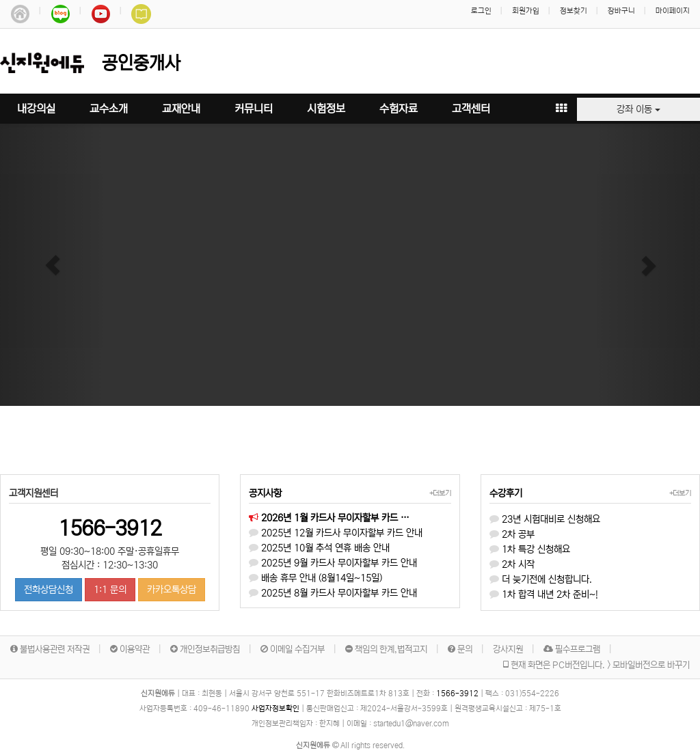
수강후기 (506, 493)
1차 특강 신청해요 (530, 549)
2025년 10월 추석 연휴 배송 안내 (319, 548)
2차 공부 (512, 534)
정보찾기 (574, 11)
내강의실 (36, 109)
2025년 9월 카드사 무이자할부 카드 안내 (333, 563)
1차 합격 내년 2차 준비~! (544, 594)
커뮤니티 (254, 109)
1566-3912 (110, 528)
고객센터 (471, 109)
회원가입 (526, 11)
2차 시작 (512, 564)
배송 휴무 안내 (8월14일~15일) (315, 578)
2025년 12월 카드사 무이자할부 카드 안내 (336, 533)
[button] (53, 265)
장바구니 (621, 11)
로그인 (481, 11)
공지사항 (265, 493)
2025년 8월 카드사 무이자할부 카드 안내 (333, 593)
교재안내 (181, 109)
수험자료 (399, 109)
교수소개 (109, 109)
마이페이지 (673, 11)
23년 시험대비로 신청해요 (545, 519)
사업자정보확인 (275, 709)
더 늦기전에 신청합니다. (541, 579)
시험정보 (326, 109)
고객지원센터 (33, 493)
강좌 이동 (638, 109)
